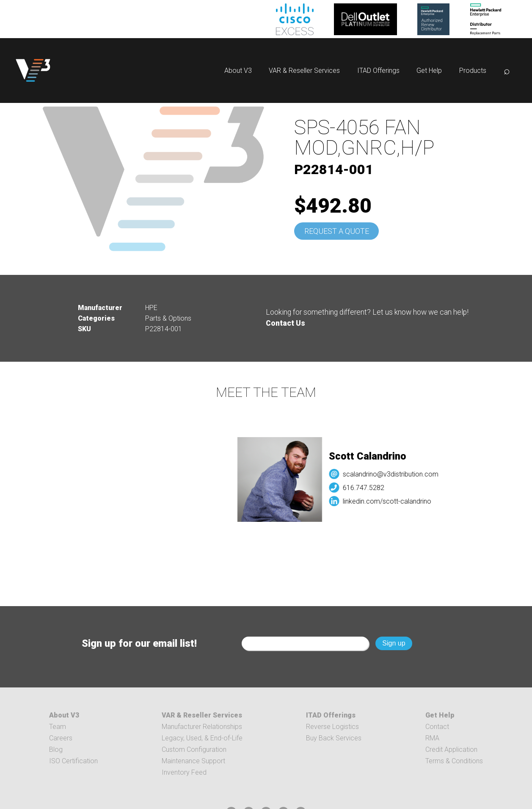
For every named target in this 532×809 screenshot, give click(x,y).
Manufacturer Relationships (202, 727)
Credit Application (451, 749)
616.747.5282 (367, 488)
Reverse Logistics (332, 727)
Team (58, 727)
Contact (437, 727)
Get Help (429, 71)
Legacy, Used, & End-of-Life (202, 738)
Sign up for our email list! (139, 643)
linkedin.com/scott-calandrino (391, 501)
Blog (56, 749)
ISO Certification (73, 761)
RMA (432, 738)
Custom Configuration (194, 749)
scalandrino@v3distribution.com (394, 474)
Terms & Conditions (454, 761)
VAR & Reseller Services (304, 71)
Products (473, 71)
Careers (61, 738)
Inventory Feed (184, 772)
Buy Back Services (334, 738)
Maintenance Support (193, 761)
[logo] (33, 71)
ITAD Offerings (378, 71)
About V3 (238, 71)
